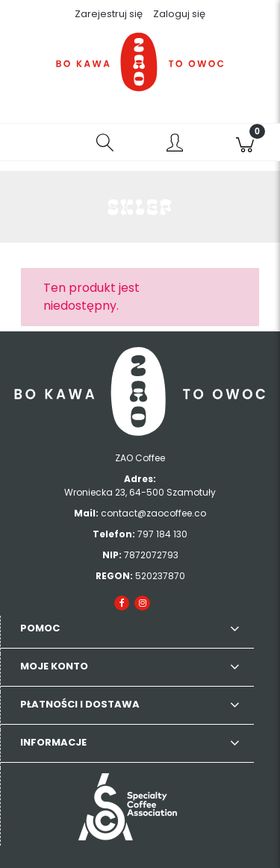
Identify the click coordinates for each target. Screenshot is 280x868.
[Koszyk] (245, 143)
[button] (35, 143)
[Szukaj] (105, 143)
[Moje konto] (175, 145)
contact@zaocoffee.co (153, 513)
